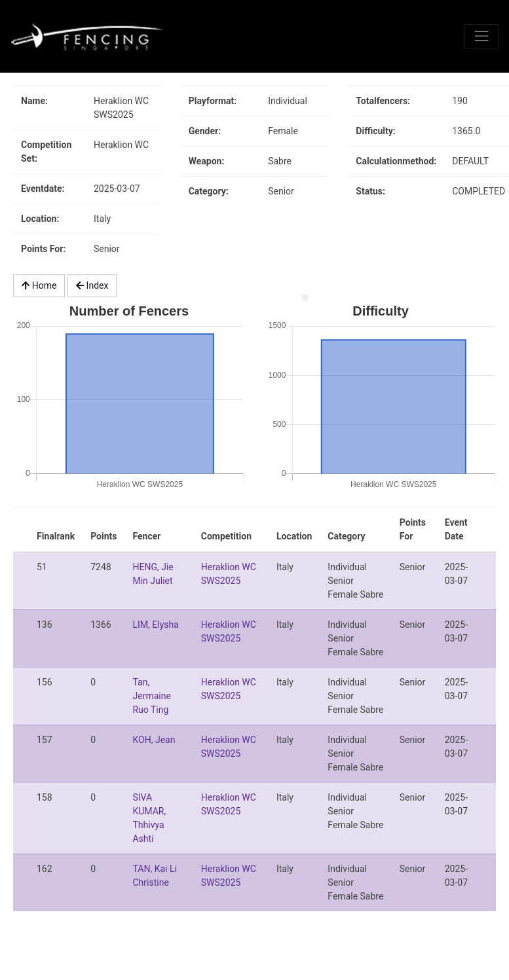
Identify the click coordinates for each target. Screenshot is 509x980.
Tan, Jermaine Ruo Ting (151, 696)
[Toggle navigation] (481, 36)
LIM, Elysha (155, 625)
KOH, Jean (154, 740)
